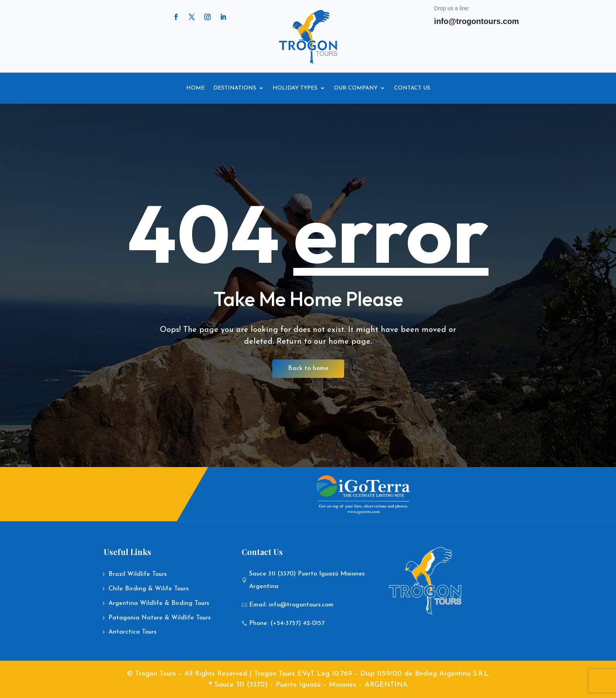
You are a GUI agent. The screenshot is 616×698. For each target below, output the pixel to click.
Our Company (356, 88)
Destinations (235, 88)
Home (195, 88)
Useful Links (127, 552)
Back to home (308, 368)
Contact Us (412, 88)
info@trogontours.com (477, 21)
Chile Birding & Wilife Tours (148, 589)
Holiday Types (295, 88)
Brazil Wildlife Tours (137, 574)
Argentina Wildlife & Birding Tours (159, 603)
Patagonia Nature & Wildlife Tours (159, 618)
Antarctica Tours (132, 632)
